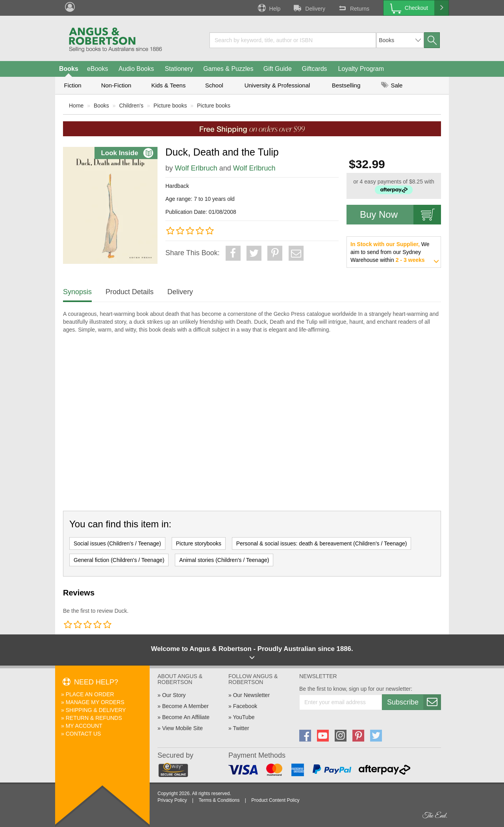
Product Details (130, 292)
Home (76, 106)
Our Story (174, 695)
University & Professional (277, 85)
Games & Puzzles (228, 69)
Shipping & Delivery (96, 710)
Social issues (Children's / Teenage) (117, 543)
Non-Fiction (116, 85)
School (214, 85)
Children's (131, 106)
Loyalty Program (361, 69)
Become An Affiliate (186, 717)
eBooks (97, 69)
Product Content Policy (275, 800)
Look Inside (127, 153)
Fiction (72, 85)
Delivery (309, 8)
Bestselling (346, 85)
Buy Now (400, 215)
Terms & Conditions (219, 800)
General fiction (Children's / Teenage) (119, 560)
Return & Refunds (94, 718)
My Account (84, 726)
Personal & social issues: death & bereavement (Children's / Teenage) (322, 543)
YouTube (244, 717)
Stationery (179, 69)
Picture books (170, 106)
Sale (392, 85)
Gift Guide (278, 69)
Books (69, 69)
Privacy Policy (172, 800)
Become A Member (185, 706)
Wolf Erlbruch (196, 168)
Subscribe (414, 702)
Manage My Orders (95, 702)
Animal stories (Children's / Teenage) (224, 560)
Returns (353, 8)
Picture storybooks (199, 543)
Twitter (241, 728)
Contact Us (83, 734)
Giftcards (315, 69)
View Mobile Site (183, 728)
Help (269, 8)
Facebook (245, 706)
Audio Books (136, 69)
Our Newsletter (251, 695)
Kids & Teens (168, 85)
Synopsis (77, 292)
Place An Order (90, 694)
